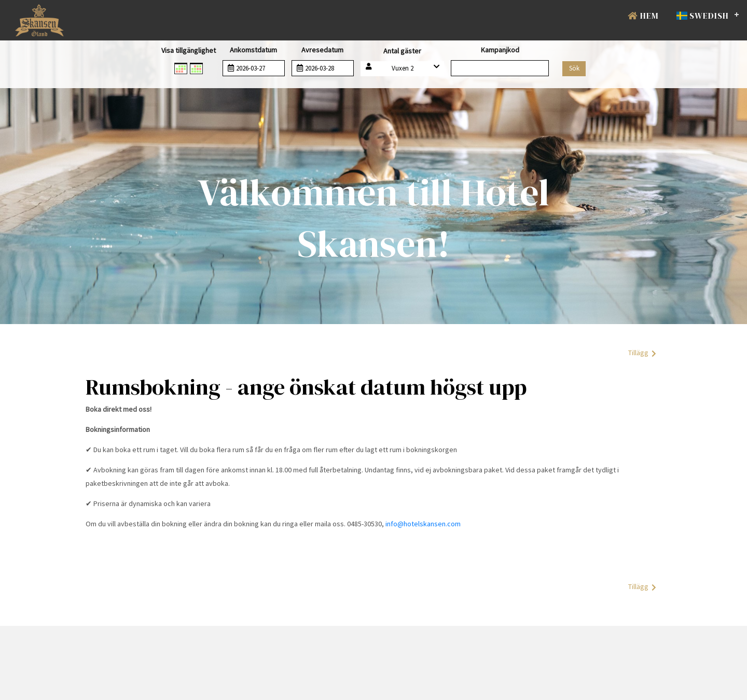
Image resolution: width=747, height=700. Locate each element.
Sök (574, 68)
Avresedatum (322, 50)
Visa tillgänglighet (189, 50)
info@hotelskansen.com (423, 524)
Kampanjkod (500, 50)
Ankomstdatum (253, 50)
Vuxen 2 (403, 68)
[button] (403, 69)
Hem (643, 16)
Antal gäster (402, 51)
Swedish (703, 16)
